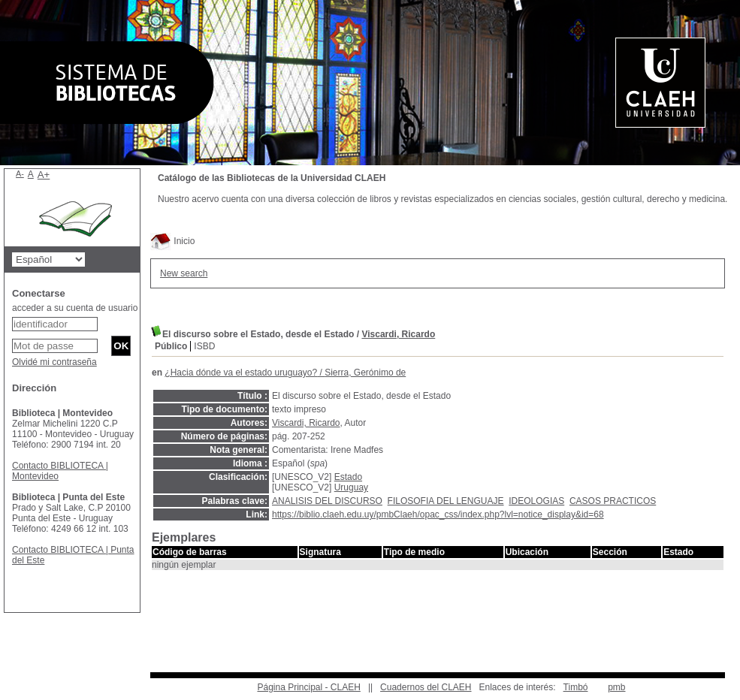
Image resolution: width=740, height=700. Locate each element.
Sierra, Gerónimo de (365, 373)
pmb (616, 687)
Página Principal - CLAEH (308, 687)
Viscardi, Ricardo (398, 334)
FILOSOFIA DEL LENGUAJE (446, 501)
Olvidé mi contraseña (54, 362)
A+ (44, 175)
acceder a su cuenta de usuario (75, 308)
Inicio (172, 241)
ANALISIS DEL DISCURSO (327, 501)
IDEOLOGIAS (536, 501)
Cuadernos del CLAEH (426, 687)
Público (171, 346)
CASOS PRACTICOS (613, 501)
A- (20, 173)
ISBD (204, 346)
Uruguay (351, 487)
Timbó (576, 687)
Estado (348, 477)
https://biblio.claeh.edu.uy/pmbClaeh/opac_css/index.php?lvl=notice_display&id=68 (438, 514)
